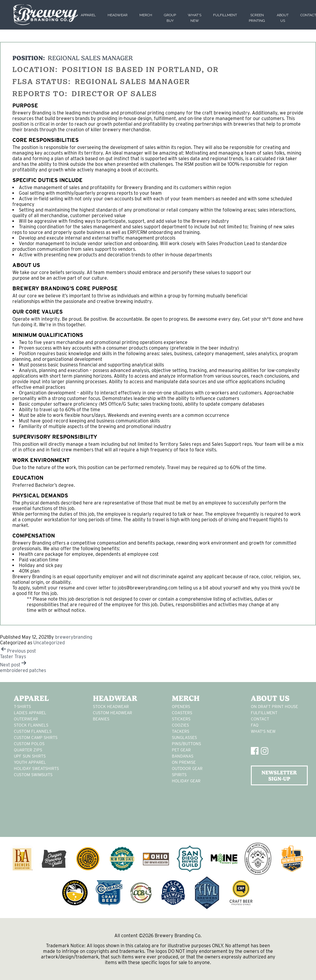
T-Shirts (22, 707)
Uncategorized (49, 643)
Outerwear (26, 719)
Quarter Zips (28, 750)
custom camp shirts (36, 738)
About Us (270, 698)
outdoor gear (187, 768)
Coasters (182, 713)
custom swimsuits (33, 775)
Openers (181, 707)
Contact (260, 719)
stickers (181, 719)
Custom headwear (112, 713)
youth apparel (30, 762)
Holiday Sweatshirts (36, 768)
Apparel (88, 15)
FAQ (255, 725)
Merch (146, 15)
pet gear (181, 750)
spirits (179, 775)
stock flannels (31, 725)
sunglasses (184, 738)
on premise (184, 762)
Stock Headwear (111, 707)
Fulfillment (225, 15)
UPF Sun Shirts (30, 756)
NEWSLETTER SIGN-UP (279, 776)
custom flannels (33, 731)
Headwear (118, 15)
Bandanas (183, 756)
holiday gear (186, 781)
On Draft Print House (274, 707)
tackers (181, 731)
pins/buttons (186, 744)
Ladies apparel (30, 713)
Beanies (101, 719)
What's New (263, 731)
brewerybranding (74, 637)
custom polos (29, 744)
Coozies (180, 725)
